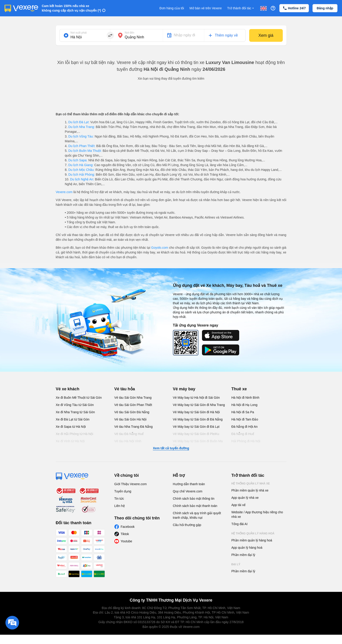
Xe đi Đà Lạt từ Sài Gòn (73, 419)
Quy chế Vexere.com (188, 491)
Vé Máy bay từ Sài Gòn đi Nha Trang (199, 405)
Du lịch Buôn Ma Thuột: (85, 151)
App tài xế (239, 505)
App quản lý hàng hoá (247, 548)
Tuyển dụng (123, 491)
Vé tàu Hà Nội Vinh (128, 441)
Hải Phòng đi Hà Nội (246, 441)
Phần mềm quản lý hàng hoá (252, 540)
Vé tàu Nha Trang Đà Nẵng (134, 427)
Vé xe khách (68, 389)
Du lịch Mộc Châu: (81, 170)
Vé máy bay (184, 389)
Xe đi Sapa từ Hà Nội (71, 427)
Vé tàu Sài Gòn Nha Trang (133, 398)
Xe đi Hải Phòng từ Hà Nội (75, 434)
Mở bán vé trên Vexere (206, 8)
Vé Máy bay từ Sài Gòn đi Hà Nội (196, 412)
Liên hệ (120, 506)
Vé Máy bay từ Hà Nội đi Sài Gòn (196, 398)
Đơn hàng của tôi (172, 8)
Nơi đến (130, 33)
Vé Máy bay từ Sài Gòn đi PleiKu (196, 434)
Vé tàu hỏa (125, 389)
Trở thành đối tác (241, 8)
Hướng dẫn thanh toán (189, 484)
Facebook (128, 527)
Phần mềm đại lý (243, 555)
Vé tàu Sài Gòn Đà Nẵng (132, 412)
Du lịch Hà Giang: (81, 165)
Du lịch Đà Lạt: (79, 122)
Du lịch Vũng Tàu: (81, 136)
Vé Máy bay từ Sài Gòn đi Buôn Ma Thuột (198, 443)
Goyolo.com (160, 248)
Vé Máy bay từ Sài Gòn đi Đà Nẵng (198, 419)
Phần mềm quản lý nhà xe (250, 490)
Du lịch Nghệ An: (82, 179)
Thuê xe (239, 389)
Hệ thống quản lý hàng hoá (253, 533)
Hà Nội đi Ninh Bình (245, 398)
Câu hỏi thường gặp (187, 525)
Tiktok (125, 534)
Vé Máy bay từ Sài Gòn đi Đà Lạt (196, 427)
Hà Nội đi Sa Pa (243, 412)
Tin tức (119, 499)
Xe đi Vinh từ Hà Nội (70, 441)
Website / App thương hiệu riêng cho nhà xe (257, 514)
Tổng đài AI (240, 524)
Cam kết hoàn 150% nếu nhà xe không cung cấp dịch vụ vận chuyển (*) (71, 8)
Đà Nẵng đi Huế (243, 434)
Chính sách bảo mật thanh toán (195, 506)
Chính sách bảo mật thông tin (194, 499)
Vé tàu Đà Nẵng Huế (129, 434)
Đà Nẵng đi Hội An (245, 427)
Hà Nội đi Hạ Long (245, 405)
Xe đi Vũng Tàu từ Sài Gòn (75, 405)
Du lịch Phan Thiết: (82, 146)
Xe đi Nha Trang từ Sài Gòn (75, 412)
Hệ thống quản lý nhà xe (251, 484)
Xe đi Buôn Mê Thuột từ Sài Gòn (79, 398)
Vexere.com (64, 192)
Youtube (127, 541)
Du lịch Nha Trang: (82, 127)
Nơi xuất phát (79, 33)
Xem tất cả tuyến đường (171, 448)
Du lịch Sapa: (78, 160)
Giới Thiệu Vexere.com (131, 484)
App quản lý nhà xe (245, 498)
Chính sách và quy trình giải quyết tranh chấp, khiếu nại (197, 515)
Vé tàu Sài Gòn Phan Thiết (133, 405)
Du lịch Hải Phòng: (82, 175)
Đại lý (236, 564)
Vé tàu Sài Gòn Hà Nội (130, 419)
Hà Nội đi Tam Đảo (245, 419)
